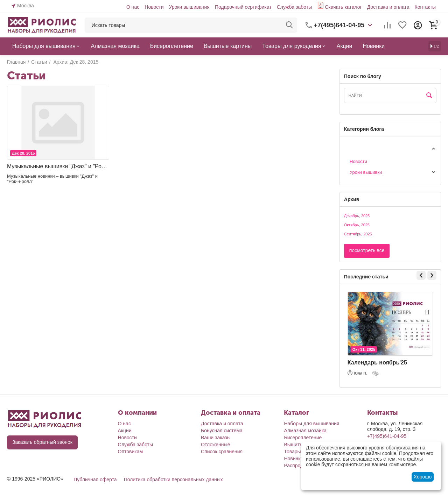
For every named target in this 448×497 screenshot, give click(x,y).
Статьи (351, 148)
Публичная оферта (95, 480)
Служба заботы (295, 7)
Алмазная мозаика (305, 431)
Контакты (425, 7)
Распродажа (298, 466)
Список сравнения (222, 452)
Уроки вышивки (366, 172)
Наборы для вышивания (311, 424)
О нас (133, 7)
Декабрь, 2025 (357, 216)
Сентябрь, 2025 (358, 234)
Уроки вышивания (189, 7)
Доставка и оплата (388, 7)
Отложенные (215, 445)
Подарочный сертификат (243, 7)
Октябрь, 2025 (357, 225)
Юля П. (358, 373)
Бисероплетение (303, 438)
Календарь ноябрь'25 (377, 363)
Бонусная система (222, 431)
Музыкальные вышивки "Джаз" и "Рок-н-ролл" (58, 166)
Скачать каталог (343, 7)
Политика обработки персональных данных (173, 480)
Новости (154, 7)
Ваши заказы (216, 438)
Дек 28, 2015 (23, 153)
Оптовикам (131, 452)
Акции (125, 431)
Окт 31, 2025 (364, 349)
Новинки (293, 459)
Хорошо (423, 477)
